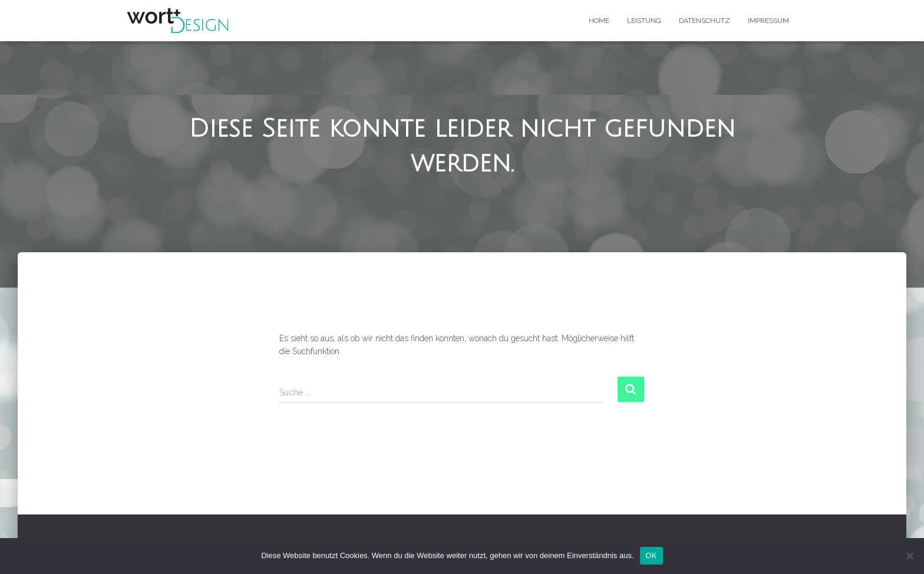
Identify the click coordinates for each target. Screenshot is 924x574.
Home (599, 21)
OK (651, 555)
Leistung (644, 21)
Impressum (768, 21)
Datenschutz (704, 21)
